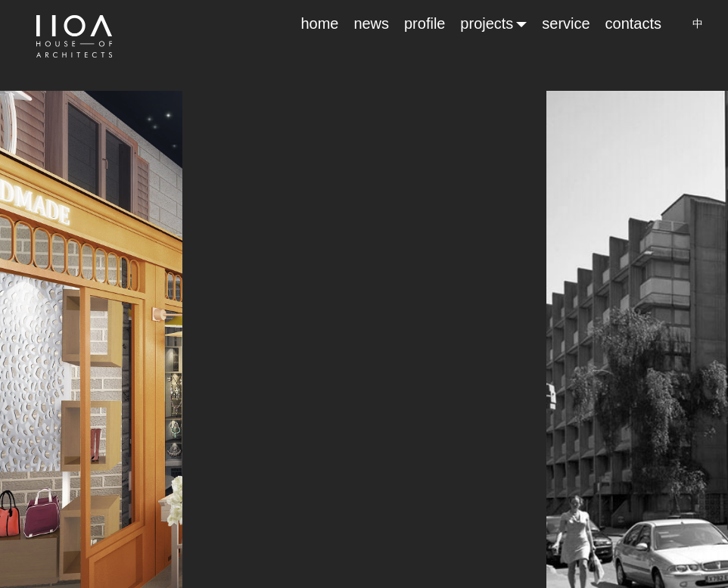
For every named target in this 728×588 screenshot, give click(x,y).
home (319, 23)
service (566, 23)
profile (425, 23)
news (371, 23)
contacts (633, 23)
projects (493, 23)
